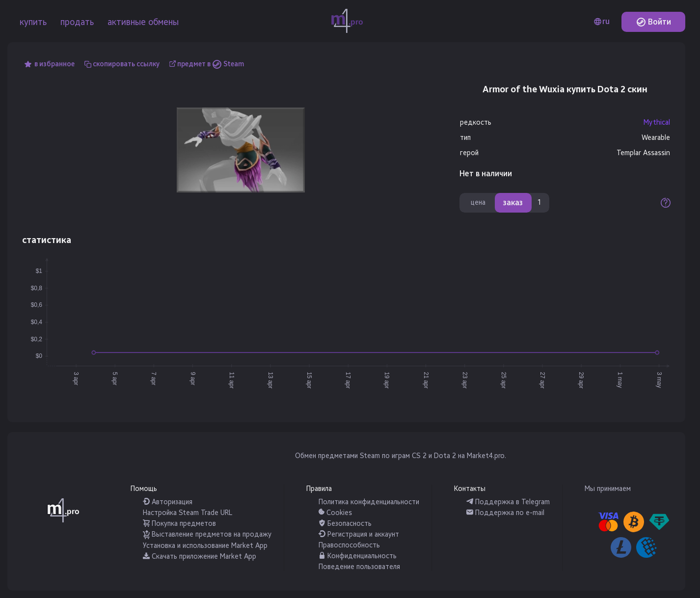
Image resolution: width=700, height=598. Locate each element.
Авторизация (168, 502)
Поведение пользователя (359, 567)
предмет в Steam (211, 64)
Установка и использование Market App (205, 546)
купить (33, 22)
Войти (654, 22)
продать (77, 22)
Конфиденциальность (358, 556)
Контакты (470, 489)
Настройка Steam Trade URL (188, 513)
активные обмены (143, 22)
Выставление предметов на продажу (207, 534)
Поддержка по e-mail (505, 513)
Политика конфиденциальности (369, 502)
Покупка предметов (179, 524)
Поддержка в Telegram (508, 502)
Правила (319, 489)
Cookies (335, 513)
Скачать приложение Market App (200, 557)
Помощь (144, 489)
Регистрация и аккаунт (359, 534)
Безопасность (345, 524)
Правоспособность (349, 545)
